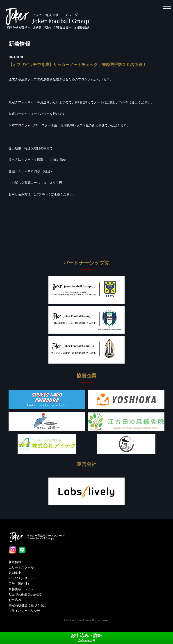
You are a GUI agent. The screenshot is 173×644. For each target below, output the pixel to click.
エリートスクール (21, 568)
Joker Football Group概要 (25, 595)
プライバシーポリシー (24, 611)
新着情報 (15, 562)
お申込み (15, 600)
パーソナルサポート (23, 578)
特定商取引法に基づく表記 (27, 605)
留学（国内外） (20, 584)
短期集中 (15, 573)
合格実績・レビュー (23, 589)
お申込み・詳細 (86, 638)
